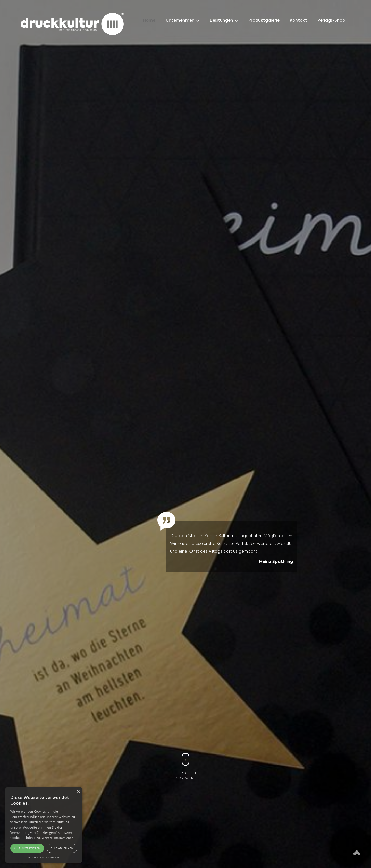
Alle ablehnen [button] (62, 848)
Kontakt (298, 21)
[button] (183, 21)
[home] (72, 25)
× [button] (78, 792)
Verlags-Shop (331, 21)
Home (149, 21)
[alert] (44, 825)
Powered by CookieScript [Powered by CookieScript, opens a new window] (44, 858)
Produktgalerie (264, 21)
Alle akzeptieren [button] (27, 848)
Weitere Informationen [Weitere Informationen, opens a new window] (58, 838)
